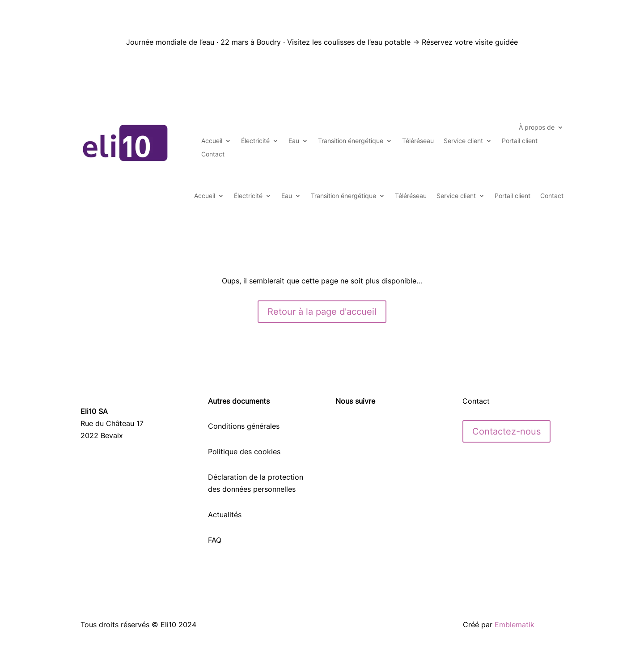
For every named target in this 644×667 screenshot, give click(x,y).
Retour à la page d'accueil (322, 312)
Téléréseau (418, 141)
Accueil (212, 141)
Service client (463, 141)
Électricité (255, 141)
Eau (294, 141)
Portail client (520, 141)
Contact (213, 154)
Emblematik (515, 625)
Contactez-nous (506, 431)
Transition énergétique (351, 141)
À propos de (537, 128)
